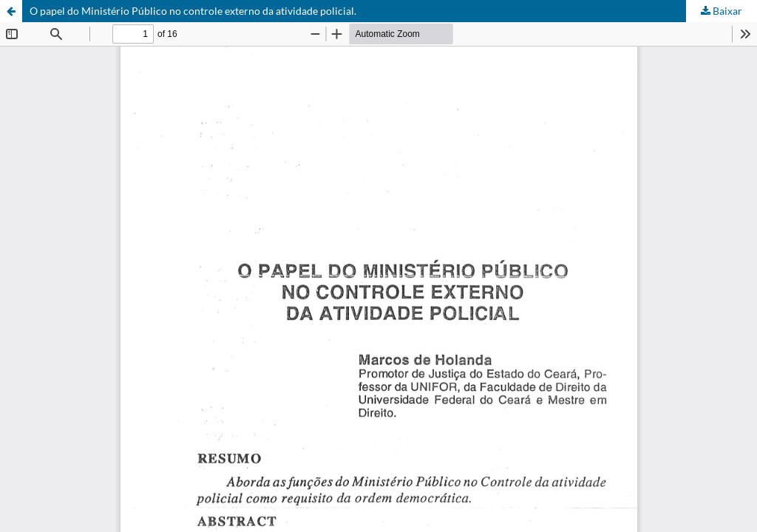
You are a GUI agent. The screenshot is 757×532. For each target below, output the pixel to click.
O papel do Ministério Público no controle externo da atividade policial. (193, 11)
